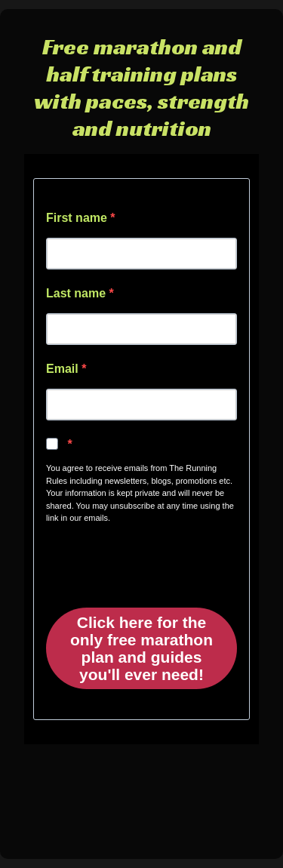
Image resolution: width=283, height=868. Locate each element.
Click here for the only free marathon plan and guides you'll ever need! (141, 648)
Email (64, 369)
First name (78, 218)
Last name (78, 293)
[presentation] (138, 560)
